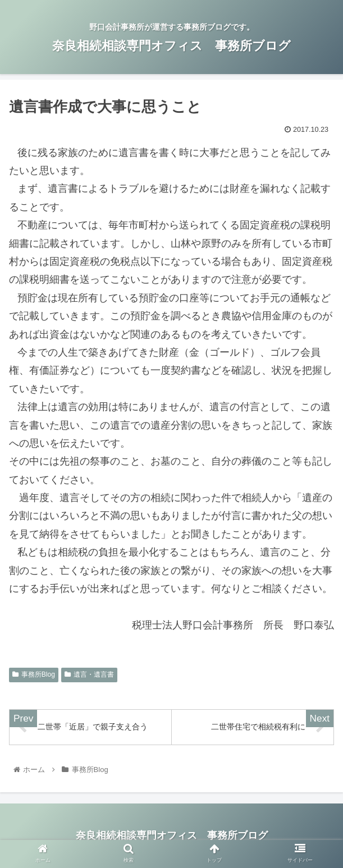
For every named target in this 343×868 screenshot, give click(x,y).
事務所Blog (34, 674)
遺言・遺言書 (89, 674)
